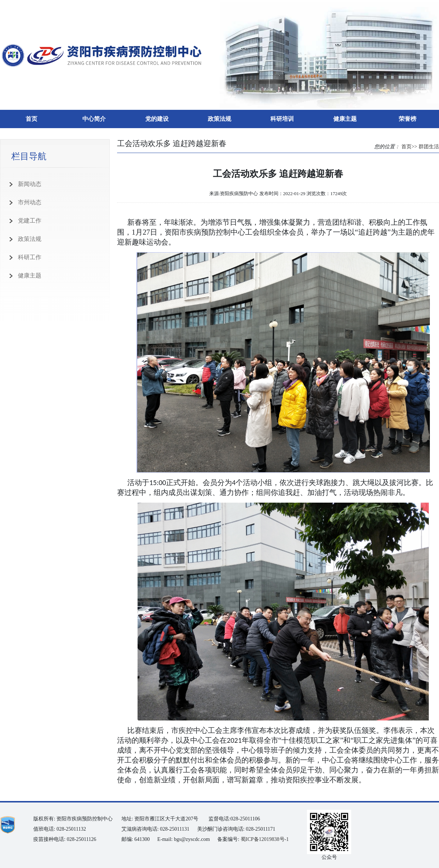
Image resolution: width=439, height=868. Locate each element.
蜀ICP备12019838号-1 (265, 839)
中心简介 (94, 119)
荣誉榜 (408, 119)
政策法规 (219, 119)
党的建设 (157, 119)
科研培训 (282, 119)
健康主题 (345, 119)
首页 (31, 119)
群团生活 (429, 147)
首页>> (409, 147)
